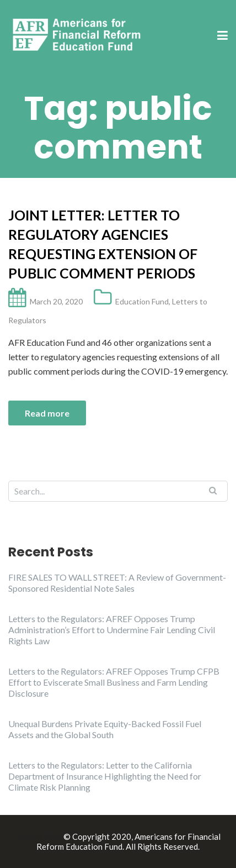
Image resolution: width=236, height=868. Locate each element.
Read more (47, 413)
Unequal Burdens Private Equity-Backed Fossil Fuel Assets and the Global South (105, 729)
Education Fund (142, 301)
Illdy (52, 837)
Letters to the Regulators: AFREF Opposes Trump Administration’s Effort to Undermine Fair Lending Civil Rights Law (112, 630)
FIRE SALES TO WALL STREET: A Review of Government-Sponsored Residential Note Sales (117, 583)
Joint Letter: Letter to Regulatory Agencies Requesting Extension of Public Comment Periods (103, 244)
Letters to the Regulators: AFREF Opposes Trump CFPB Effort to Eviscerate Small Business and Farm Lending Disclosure (114, 682)
